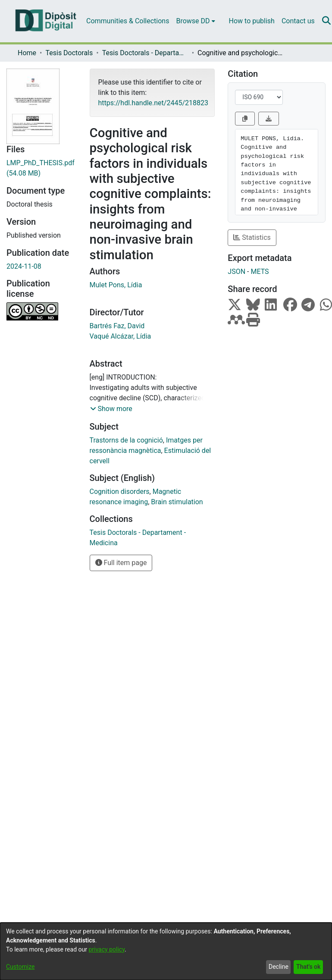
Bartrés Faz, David (117, 326)
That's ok (308, 967)
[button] (111, 409)
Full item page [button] (121, 563)
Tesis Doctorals (69, 53)
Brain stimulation (177, 502)
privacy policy (106, 949)
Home (27, 53)
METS (260, 272)
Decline (279, 967)
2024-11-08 (24, 266)
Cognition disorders (120, 492)
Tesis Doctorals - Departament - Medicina (145, 53)
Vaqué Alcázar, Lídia (121, 336)
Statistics (252, 237)
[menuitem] (195, 21)
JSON (236, 272)
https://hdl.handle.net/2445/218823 (153, 103)
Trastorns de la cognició (126, 440)
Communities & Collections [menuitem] (128, 21)
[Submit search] (327, 21)
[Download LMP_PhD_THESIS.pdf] (42, 168)
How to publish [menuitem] (252, 21)
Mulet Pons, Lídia (116, 285)
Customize (20, 967)
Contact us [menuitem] (298, 21)
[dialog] (166, 951)
